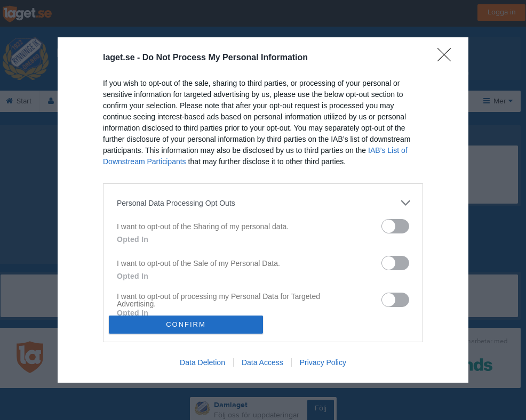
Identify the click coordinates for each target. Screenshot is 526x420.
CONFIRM (186, 324)
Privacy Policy (323, 362)
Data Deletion (202, 362)
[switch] (395, 226)
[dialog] (263, 210)
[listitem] (263, 203)
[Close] (448, 58)
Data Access (262, 362)
